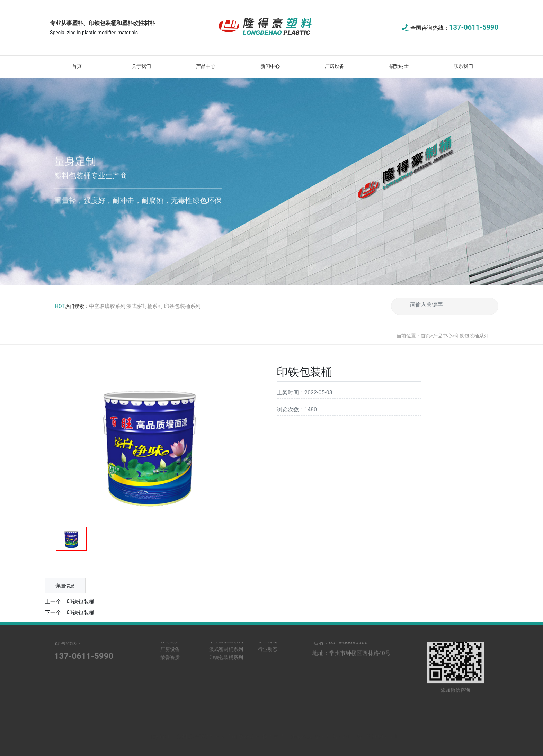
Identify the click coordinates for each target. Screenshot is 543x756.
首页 (77, 66)
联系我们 (463, 66)
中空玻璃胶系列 (107, 306)
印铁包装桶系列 (182, 306)
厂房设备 (335, 66)
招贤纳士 (399, 66)
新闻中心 (270, 66)
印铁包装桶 (81, 602)
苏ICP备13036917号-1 (370, 740)
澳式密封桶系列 (145, 306)
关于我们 (141, 66)
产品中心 (206, 66)
